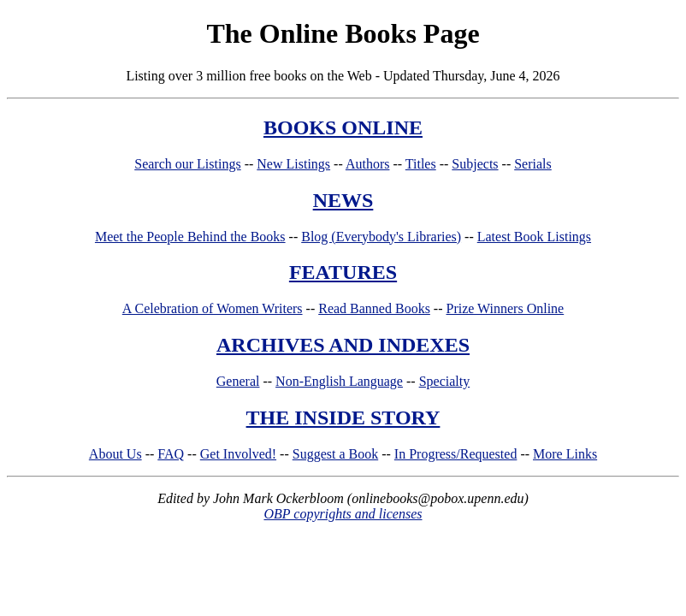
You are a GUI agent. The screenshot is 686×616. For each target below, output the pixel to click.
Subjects (475, 164)
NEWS (343, 200)
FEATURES (343, 272)
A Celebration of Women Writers (213, 308)
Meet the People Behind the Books (190, 237)
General (238, 381)
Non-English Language (339, 381)
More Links (565, 454)
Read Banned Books (374, 308)
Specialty (445, 381)
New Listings (293, 164)
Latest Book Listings (534, 237)
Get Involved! (238, 454)
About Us (115, 454)
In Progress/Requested (456, 454)
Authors (368, 164)
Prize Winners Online (506, 308)
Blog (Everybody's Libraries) (381, 237)
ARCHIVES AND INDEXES (343, 345)
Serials (533, 164)
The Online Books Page (343, 33)
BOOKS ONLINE (343, 127)
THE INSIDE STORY (343, 418)
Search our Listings (187, 164)
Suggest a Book (335, 454)
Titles (421, 164)
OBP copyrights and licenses (343, 514)
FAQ (171, 454)
